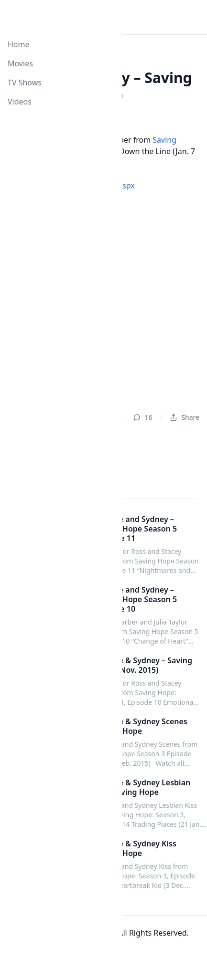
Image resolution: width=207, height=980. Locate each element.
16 (142, 417)
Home (19, 44)
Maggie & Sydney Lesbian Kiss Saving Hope (143, 787)
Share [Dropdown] (185, 417)
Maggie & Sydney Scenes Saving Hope (142, 726)
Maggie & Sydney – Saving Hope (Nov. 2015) (144, 665)
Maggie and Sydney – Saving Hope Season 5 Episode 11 (136, 529)
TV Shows (25, 83)
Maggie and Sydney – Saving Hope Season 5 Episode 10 (136, 599)
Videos (20, 102)
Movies (20, 63)
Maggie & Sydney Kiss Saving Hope (136, 848)
